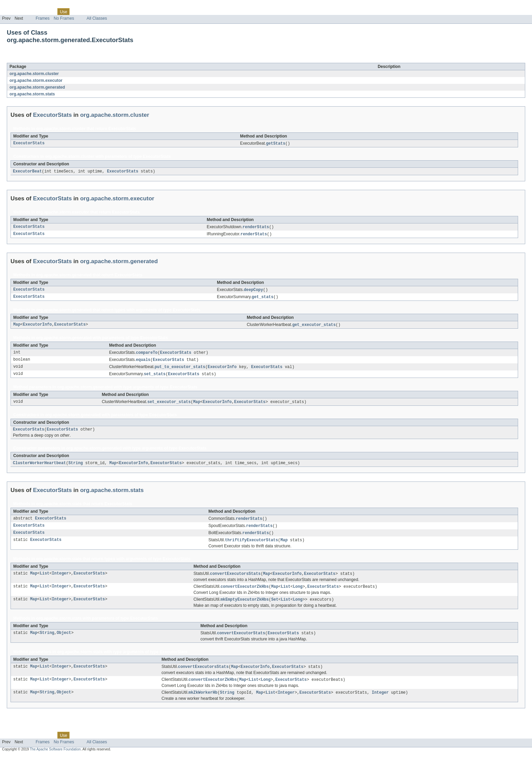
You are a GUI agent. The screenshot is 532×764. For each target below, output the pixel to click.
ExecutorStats (60, 59)
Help (129, 12)
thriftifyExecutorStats (251, 546)
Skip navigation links (19, 6)
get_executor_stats (314, 327)
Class (49, 12)
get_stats (263, 299)
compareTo (147, 355)
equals (143, 363)
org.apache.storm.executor (36, 80)
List (44, 580)
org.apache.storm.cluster (34, 74)
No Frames (64, 18)
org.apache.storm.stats (32, 94)
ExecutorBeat (27, 172)
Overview (11, 12)
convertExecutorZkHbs (245, 594)
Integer (60, 580)
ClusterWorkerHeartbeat (39, 468)
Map (17, 327)
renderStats (256, 228)
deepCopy (253, 291)
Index (116, 12)
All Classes (97, 18)
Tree (78, 12)
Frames (43, 18)
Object (64, 641)
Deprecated (97, 12)
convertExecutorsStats (235, 580)
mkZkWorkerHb (203, 701)
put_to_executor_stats (180, 370)
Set (275, 607)
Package (31, 12)
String (75, 468)
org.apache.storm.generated (37, 87)
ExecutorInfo (37, 327)
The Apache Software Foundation (55, 758)
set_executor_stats (169, 406)
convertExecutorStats (241, 641)
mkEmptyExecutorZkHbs (245, 607)
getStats (276, 144)
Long (298, 594)
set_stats (155, 378)
